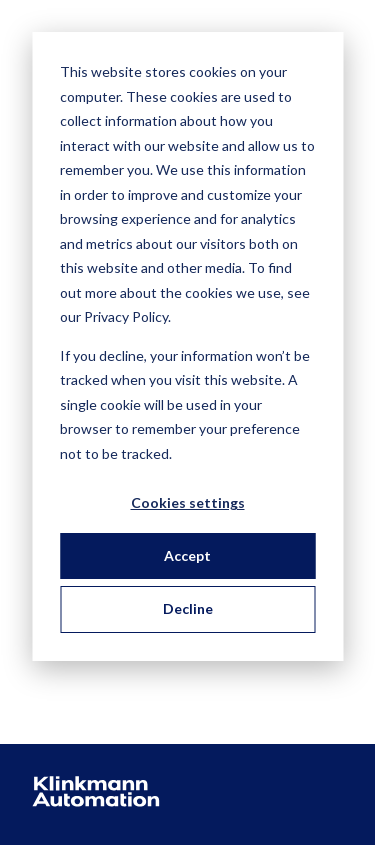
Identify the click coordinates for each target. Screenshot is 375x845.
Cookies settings (188, 502)
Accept (187, 555)
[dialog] (187, 346)
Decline (188, 608)
